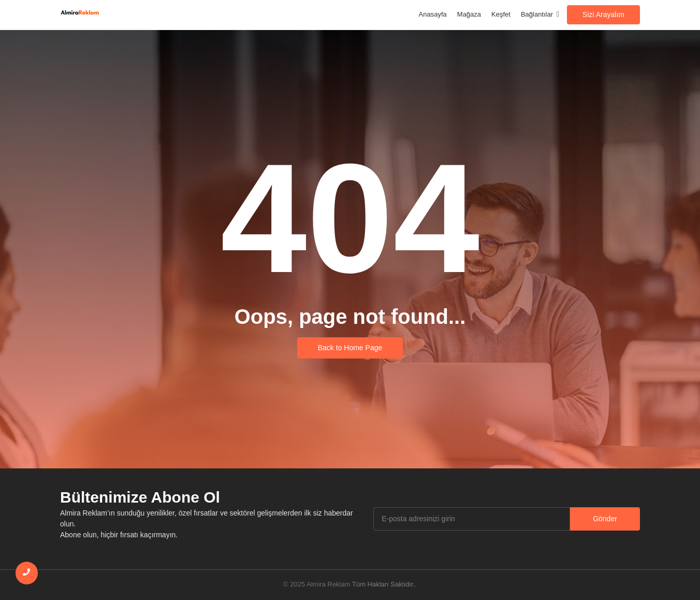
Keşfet (501, 14)
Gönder (605, 519)
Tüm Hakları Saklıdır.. (384, 584)
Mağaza (469, 14)
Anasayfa (433, 14)
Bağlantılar (539, 14)
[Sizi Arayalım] (603, 15)
